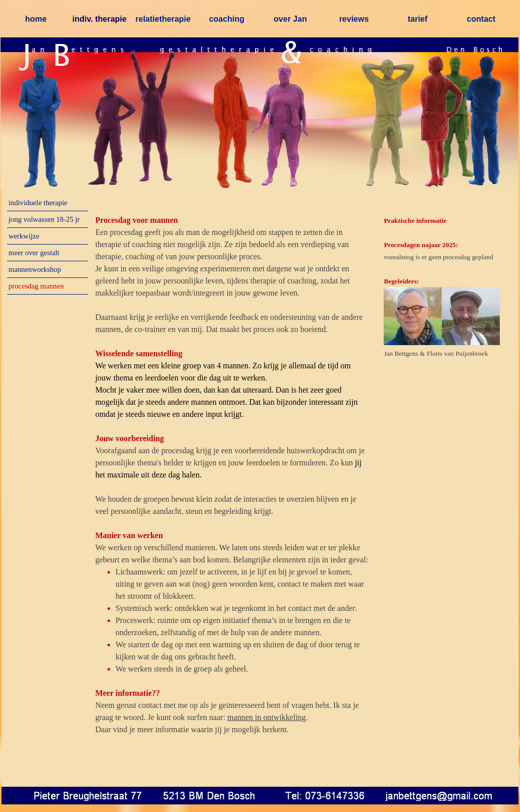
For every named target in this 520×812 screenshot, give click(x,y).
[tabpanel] (232, 493)
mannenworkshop (35, 269)
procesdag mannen (36, 286)
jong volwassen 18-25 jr (44, 219)
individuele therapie (38, 203)
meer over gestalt (34, 253)
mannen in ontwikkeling (267, 717)
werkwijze (24, 236)
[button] (264, 794)
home (36, 19)
